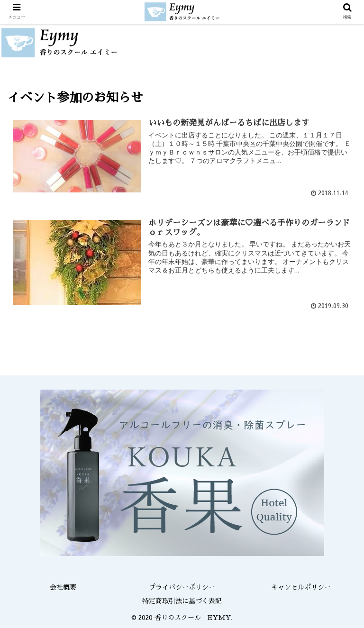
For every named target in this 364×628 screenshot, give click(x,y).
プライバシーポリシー (182, 587)
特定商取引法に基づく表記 (182, 601)
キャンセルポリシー (301, 587)
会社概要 (63, 587)
